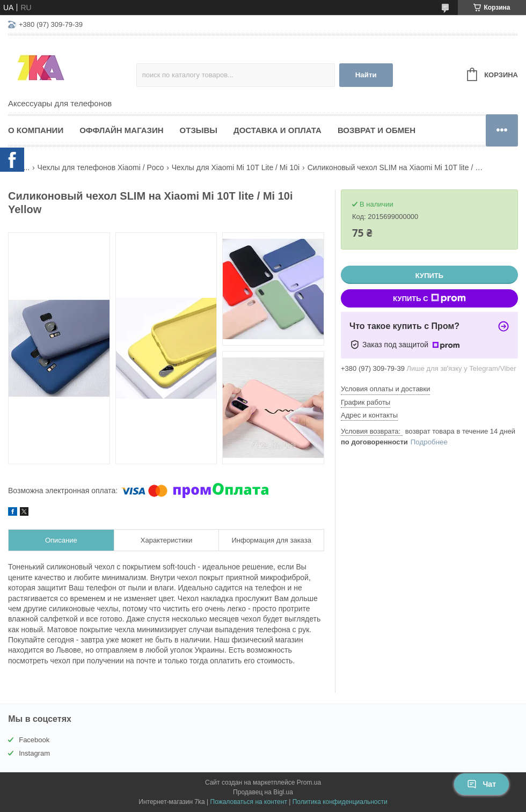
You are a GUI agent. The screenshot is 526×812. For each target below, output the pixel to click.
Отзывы (199, 130)
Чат (481, 784)
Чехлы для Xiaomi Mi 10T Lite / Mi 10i (236, 167)
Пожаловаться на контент (249, 802)
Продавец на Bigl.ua (263, 792)
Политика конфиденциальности (340, 802)
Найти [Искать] (366, 75)
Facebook (34, 740)
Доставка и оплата (277, 130)
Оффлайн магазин (121, 130)
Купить (429, 276)
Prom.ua (309, 782)
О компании (36, 130)
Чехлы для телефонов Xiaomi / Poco (101, 167)
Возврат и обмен (377, 130)
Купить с (429, 298)
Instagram (34, 753)
